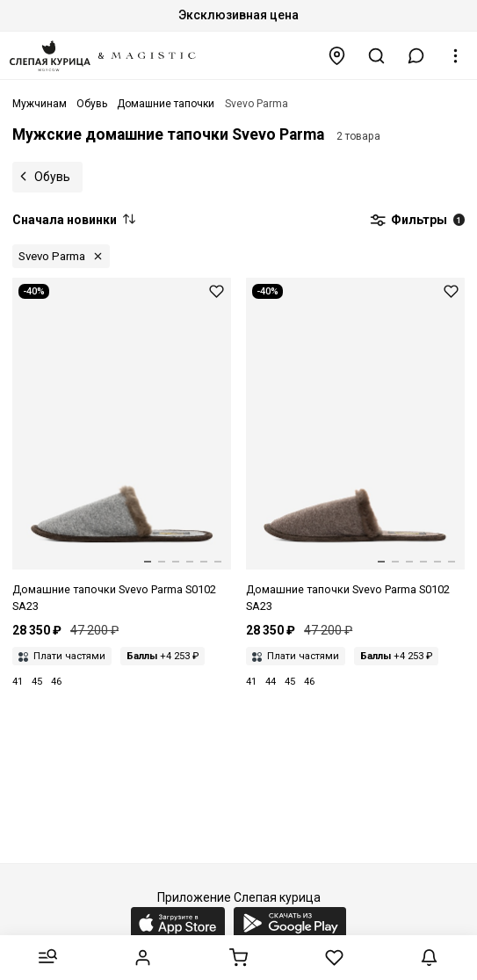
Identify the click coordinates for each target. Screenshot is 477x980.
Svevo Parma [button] (52, 256)
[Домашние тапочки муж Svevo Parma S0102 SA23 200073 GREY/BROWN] (122, 446)
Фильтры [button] (417, 221)
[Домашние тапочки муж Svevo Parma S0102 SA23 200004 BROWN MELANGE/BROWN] (355, 446)
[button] (416, 56)
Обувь (52, 177)
